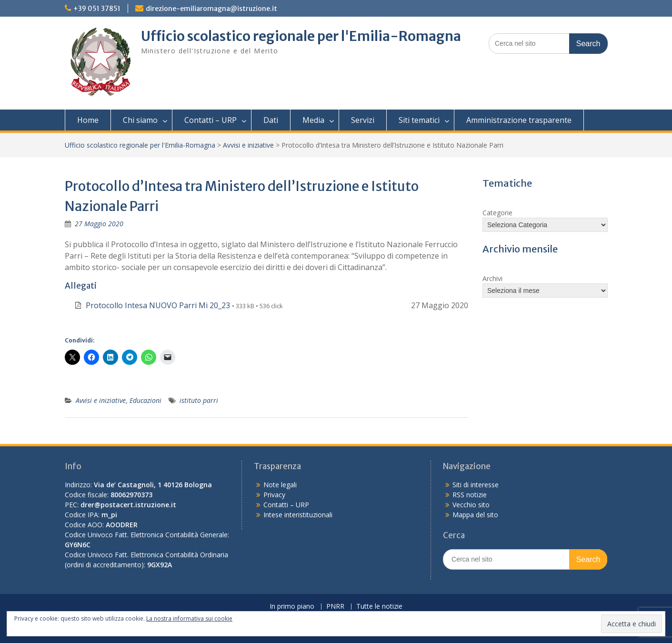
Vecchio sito (471, 505)
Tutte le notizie (379, 607)
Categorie (497, 213)
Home (88, 120)
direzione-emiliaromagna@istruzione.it (211, 9)
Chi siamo (140, 120)
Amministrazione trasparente (519, 120)
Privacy (274, 495)
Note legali (280, 485)
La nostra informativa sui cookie (189, 618)
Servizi (363, 120)
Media (313, 120)
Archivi (492, 278)
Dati (271, 120)
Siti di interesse (476, 485)
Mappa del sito (475, 515)
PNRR (335, 607)
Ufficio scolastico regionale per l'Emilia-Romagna (301, 36)
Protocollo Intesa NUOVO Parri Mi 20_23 (158, 305)
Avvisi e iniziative (248, 145)
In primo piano (292, 607)
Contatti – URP (211, 120)
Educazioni (145, 400)
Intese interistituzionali (298, 515)
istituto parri (199, 400)
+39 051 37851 (97, 9)
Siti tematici (419, 120)
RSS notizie (470, 495)
